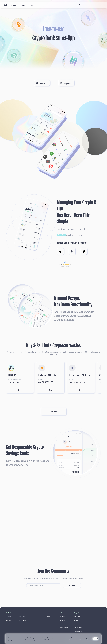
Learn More (54, 412)
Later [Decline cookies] (88, 639)
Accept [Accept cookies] (96, 639)
